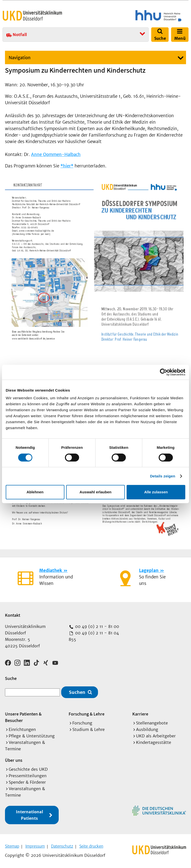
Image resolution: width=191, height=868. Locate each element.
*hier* (67, 166)
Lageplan (149, 570)
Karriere (140, 713)
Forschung (82, 722)
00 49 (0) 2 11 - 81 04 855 (94, 636)
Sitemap (12, 846)
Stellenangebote (152, 722)
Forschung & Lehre (87, 713)
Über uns (14, 760)
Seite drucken (91, 846)
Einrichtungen (22, 729)
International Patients (29, 815)
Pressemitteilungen (28, 775)
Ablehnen (35, 492)
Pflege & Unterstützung (32, 735)
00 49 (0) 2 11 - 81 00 (96, 626)
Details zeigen (163, 476)
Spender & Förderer (27, 782)
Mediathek (51, 570)
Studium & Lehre (89, 729)
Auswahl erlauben (95, 492)
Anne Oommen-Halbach (56, 154)
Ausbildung (147, 729)
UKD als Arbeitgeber (156, 735)
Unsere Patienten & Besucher (23, 717)
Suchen (77, 692)
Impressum (35, 846)
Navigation (20, 58)
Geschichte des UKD (28, 769)
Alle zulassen (156, 492)
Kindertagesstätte (154, 742)
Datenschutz (62, 846)
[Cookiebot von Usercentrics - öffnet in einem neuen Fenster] (164, 372)
